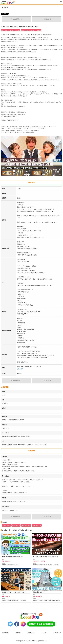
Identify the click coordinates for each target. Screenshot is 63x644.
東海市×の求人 (37, 525)
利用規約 (18, 633)
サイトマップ (57, 633)
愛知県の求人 (6, 525)
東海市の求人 (16, 525)
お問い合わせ (32, 633)
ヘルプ (44, 633)
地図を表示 (20, 369)
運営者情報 (5, 633)
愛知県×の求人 (26, 525)
